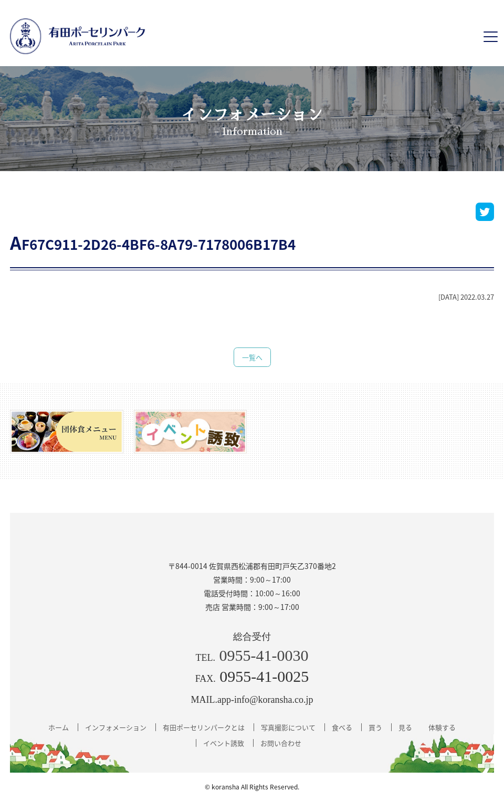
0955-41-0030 (264, 655)
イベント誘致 (224, 743)
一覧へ (252, 357)
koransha (225, 787)
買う (375, 727)
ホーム (59, 727)
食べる (342, 727)
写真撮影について (288, 727)
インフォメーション (116, 727)
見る (405, 727)
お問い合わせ (281, 743)
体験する (442, 727)
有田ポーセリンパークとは (204, 727)
